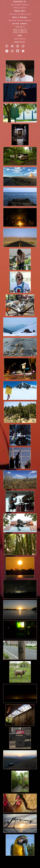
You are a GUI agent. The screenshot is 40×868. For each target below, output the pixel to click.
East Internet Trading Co (20, 5)
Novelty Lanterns (20, 9)
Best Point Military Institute (20, 23)
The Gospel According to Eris (20, 16)
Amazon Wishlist (20, 44)
